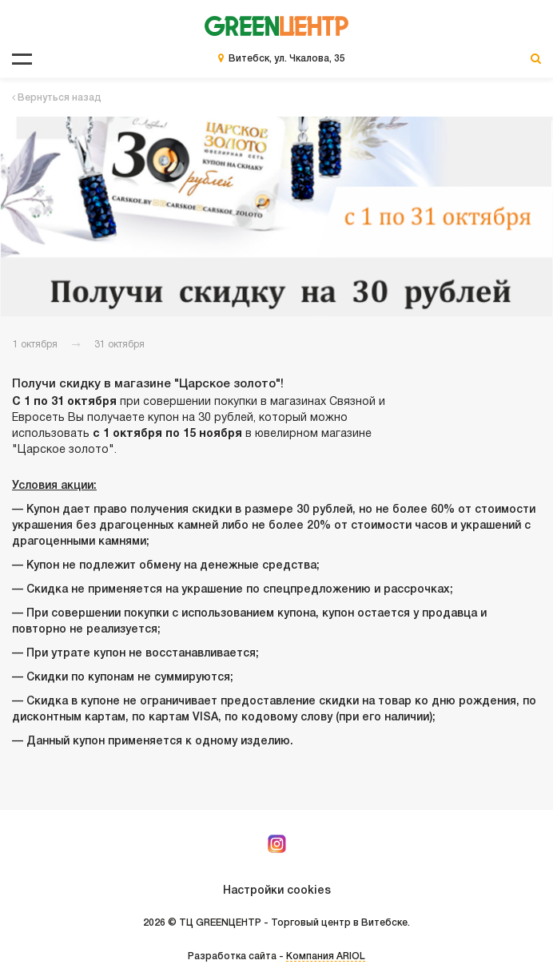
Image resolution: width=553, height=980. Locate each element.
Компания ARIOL (326, 956)
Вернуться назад (57, 98)
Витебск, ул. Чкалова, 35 (287, 59)
